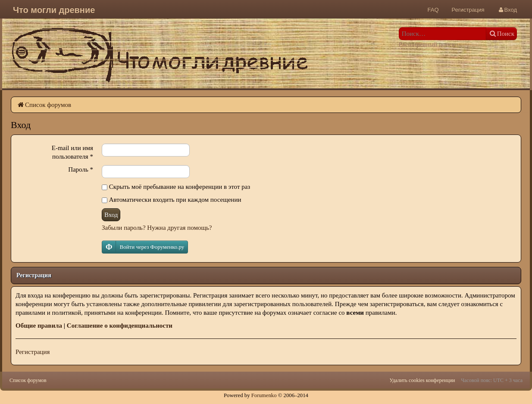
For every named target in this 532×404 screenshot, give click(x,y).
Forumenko (264, 395)
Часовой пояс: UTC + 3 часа (492, 380)
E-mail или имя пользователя (72, 152)
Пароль (81, 169)
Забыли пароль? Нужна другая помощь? (157, 228)
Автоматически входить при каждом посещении (171, 200)
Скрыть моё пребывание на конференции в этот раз (176, 187)
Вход (111, 215)
